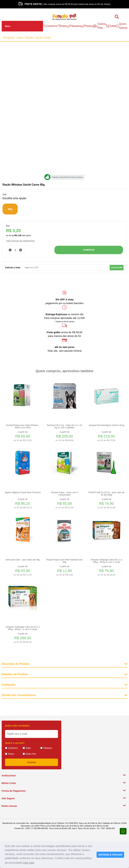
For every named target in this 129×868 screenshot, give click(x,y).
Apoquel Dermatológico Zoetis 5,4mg (106, 425)
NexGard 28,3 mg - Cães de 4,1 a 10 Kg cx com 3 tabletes (64, 426)
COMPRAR (89, 250)
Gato (28, 748)
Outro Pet (31, 754)
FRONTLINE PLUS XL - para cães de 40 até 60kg (106, 494)
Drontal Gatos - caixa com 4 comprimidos (65, 494)
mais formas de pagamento (20, 241)
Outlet (111, 26)
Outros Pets (99, 26)
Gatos (62, 26)
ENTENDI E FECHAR (110, 855)
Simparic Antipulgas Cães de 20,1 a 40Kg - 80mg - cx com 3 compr (23, 628)
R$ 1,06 (18, 235)
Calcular (117, 268)
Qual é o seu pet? (15, 743)
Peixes (87, 26)
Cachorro (50, 26)
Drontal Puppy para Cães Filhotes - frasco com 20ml (23, 426)
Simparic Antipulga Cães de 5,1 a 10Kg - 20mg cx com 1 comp (106, 561)
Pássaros (74, 26)
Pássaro (48, 748)
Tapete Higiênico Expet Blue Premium (23, 492)
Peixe (11, 754)
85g (10, 209)
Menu (8, 26)
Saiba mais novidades (17, 726)
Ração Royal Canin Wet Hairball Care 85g (65, 561)
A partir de (23, 436)
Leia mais (29, 863)
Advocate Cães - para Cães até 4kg (23, 560)
